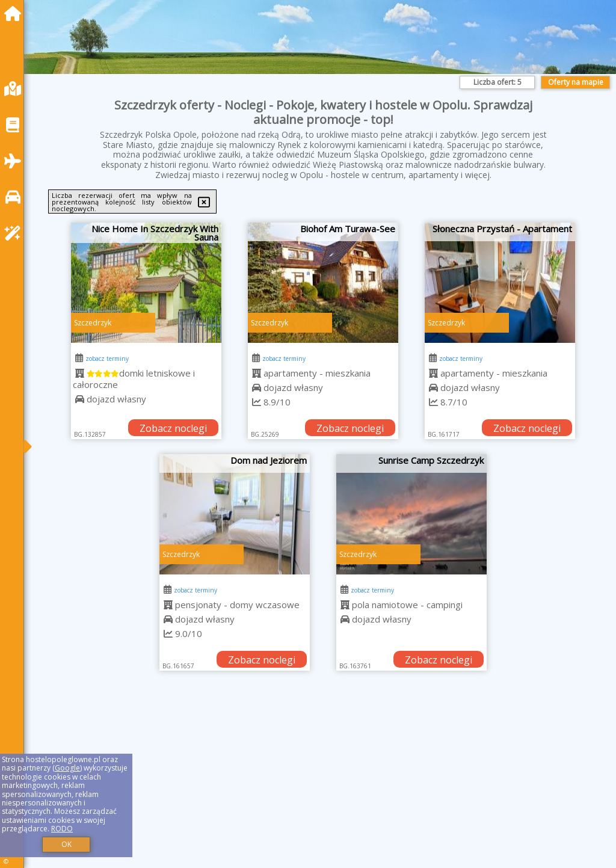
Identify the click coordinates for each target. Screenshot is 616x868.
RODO (62, 829)
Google (67, 768)
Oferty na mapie (576, 82)
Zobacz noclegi (173, 428)
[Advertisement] (323, 784)
